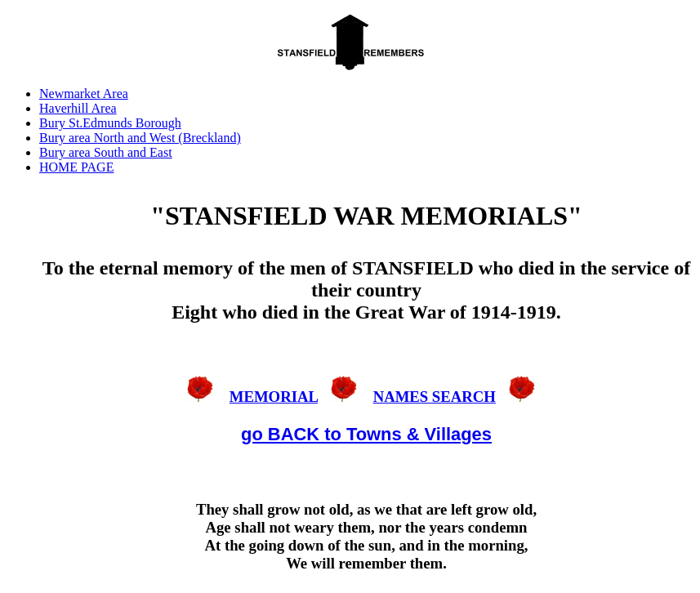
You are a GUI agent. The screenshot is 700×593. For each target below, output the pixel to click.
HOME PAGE (76, 167)
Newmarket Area (84, 94)
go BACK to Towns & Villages (366, 434)
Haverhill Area (78, 108)
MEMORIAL (274, 397)
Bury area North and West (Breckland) (140, 138)
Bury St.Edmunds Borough (110, 123)
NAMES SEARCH (435, 397)
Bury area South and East (106, 152)
